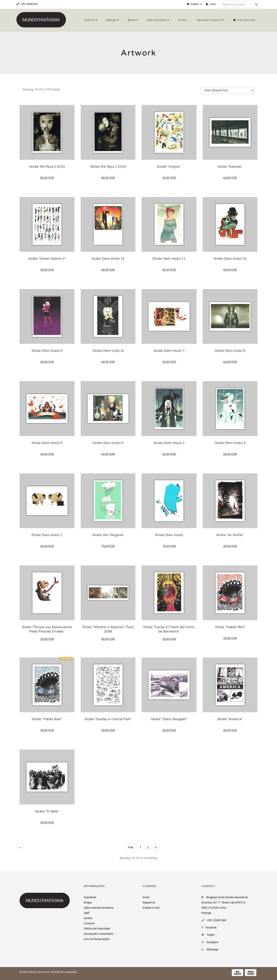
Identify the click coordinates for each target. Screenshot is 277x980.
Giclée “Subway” (230, 167)
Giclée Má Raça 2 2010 (47, 167)
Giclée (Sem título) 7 (169, 351)
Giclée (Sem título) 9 (47, 351)
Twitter (211, 935)
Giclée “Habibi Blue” (47, 719)
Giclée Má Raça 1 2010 (108, 167)
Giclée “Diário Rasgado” (169, 719)
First (131, 847)
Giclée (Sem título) (169, 535)
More (132, 20)
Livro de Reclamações (97, 939)
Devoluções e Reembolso (99, 934)
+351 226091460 (27, 4)
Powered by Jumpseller (64, 972)
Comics (89, 20)
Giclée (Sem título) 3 (169, 443)
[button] (194, 4)
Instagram (212, 942)
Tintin (183, 20)
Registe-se (149, 903)
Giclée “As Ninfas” (230, 535)
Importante (90, 897)
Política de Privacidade (97, 929)
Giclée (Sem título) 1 (47, 535)
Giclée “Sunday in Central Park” (108, 719)
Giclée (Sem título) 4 (108, 443)
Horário (88, 918)
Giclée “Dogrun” (169, 167)
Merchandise (157, 20)
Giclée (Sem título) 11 (169, 259)
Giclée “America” (230, 719)
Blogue (88, 903)
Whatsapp (212, 950)
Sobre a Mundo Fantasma (99, 908)
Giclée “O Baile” (47, 811)
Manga (111, 20)
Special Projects (209, 20)
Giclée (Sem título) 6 (230, 351)
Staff (87, 913)
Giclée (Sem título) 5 (47, 443)
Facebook (211, 928)
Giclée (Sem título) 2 (230, 443)
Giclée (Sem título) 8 (108, 351)
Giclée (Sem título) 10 (230, 259)
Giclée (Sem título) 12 (108, 259)
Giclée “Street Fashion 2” (47, 259)
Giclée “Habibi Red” (230, 627)
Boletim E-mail (151, 908)
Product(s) (244, 20)
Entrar (146, 897)
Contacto (89, 923)
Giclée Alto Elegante (108, 535)
